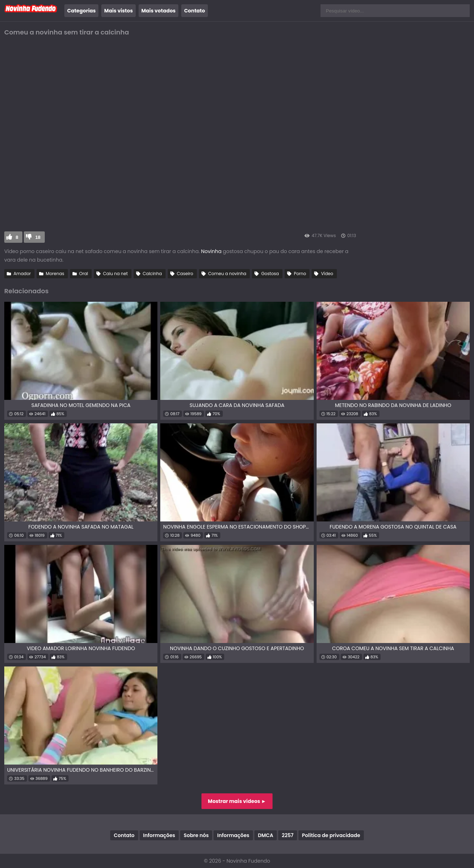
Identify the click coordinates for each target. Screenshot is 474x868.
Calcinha (152, 274)
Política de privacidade (331, 835)
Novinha (212, 251)
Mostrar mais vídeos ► (237, 801)
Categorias (81, 11)
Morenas (55, 274)
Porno (300, 274)
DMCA (266, 835)
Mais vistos (118, 11)
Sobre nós (196, 835)
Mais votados (158, 11)
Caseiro (185, 274)
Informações (159, 835)
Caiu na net (115, 274)
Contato (195, 11)
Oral (84, 274)
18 (38, 237)
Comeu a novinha (227, 274)
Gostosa (270, 274)
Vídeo (327, 274)
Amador (22, 274)
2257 (288, 835)
